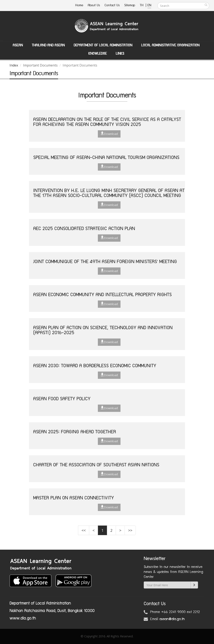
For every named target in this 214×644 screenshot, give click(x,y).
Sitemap (130, 5)
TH (142, 5)
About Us (94, 5)
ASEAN (18, 45)
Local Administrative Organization (170, 45)
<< (84, 530)
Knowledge (98, 54)
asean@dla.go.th (172, 619)
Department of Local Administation (103, 45)
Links (120, 54)
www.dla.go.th (23, 618)
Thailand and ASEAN (48, 45)
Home (79, 5)
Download (109, 134)
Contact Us (112, 5)
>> (130, 530)
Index (14, 65)
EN (149, 5)
